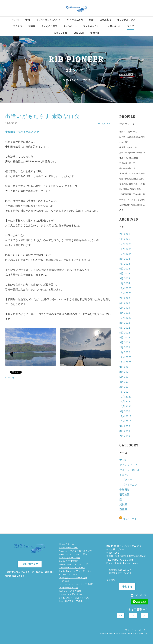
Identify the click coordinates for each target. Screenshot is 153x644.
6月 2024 (125, 269)
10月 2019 (125, 421)
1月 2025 (125, 239)
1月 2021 (125, 392)
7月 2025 (125, 234)
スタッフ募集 (61, 33)
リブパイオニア (128, 485)
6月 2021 (125, 377)
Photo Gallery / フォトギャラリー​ (76, 571)
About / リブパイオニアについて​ (76, 551)
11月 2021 (125, 362)
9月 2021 (125, 367)
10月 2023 (125, 293)
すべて (123, 460)
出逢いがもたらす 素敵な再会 (42, 116)
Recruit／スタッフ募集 (71, 601)
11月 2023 (125, 288)
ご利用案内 (105, 20)
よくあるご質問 (49, 26)
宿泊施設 (124, 494)
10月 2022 (125, 318)
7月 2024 (125, 264)
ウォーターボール (130, 470)
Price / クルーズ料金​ (70, 558)
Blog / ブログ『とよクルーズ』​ (75, 598)
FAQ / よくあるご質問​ (70, 591)
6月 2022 (125, 328)
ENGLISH (79, 33)
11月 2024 (125, 249)
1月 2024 (125, 283)
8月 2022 (125, 323)
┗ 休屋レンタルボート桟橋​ (73, 578)
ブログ (131, 26)
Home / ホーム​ (67, 544)
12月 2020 (125, 397)
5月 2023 (125, 308)
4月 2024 (125, 273)
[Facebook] (141, 595)
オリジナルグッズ (126, 20)
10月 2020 (125, 406)
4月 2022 (125, 337)
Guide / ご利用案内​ (69, 561)
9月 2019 (125, 426)
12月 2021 (125, 357)
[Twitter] (137, 595)
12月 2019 (125, 416)
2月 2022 (125, 347)
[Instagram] (132, 595)
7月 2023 (125, 298)
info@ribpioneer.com (126, 563)
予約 (28, 20)
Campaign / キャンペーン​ (72, 568)
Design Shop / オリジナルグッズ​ (76, 564)
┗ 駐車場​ (64, 581)
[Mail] (145, 595)
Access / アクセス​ (68, 574)
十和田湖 (124, 489)
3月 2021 (125, 387)
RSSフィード (130, 519)
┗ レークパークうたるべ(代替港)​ (76, 584)
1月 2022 (125, 352)
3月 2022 (125, 342)
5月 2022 (125, 333)
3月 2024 (125, 278)
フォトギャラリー (92, 26)
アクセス (18, 26)
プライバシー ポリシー (137, 630)
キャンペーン (70, 26)
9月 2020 (125, 411)
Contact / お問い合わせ (71, 594)
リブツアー (126, 480)
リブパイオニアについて (48, 20)
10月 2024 (125, 254)
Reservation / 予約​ (69, 548)
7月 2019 (125, 436)
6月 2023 (125, 303)
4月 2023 (125, 313)
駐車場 (32, 26)
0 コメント (104, 123)
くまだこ (124, 475)
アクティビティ (128, 465)
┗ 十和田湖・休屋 (69, 588)
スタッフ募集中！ (137, 609)
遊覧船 (123, 509)
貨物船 (123, 504)
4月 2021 (125, 382)
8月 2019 (125, 431)
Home (15, 20)
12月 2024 (125, 244)
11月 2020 (125, 401)
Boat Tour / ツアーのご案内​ (73, 554)
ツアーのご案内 (75, 20)
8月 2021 (125, 372)
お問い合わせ (114, 26)
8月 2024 (125, 259)
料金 (91, 20)
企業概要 (111, 580)
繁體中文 (95, 33)
